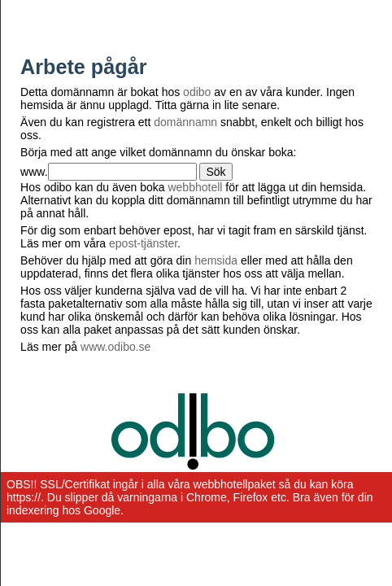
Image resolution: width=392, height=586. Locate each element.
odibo (197, 92)
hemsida (216, 260)
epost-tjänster (143, 243)
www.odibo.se (115, 347)
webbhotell (195, 187)
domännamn (185, 122)
